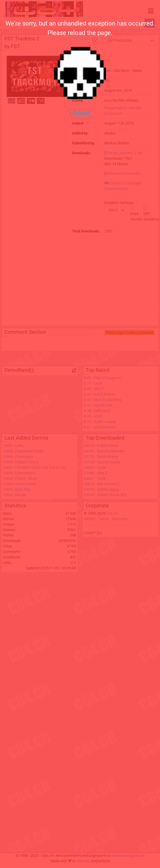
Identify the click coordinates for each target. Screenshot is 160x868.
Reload (80, 113)
